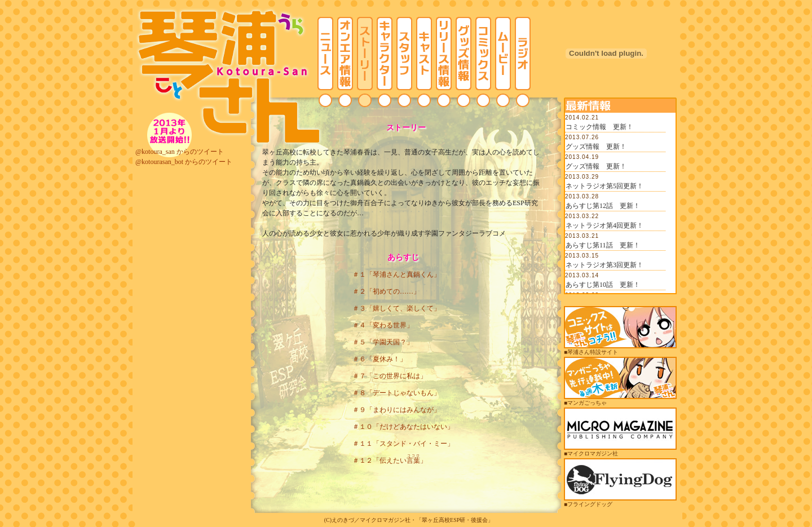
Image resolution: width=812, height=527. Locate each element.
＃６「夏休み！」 (379, 359)
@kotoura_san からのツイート (180, 152)
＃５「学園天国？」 (383, 342)
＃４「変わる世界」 (383, 325)
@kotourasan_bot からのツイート (184, 162)
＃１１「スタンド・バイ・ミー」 (403, 444)
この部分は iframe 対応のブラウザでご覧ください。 (620, 203)
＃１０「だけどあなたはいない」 (403, 427)
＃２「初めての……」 (386, 291)
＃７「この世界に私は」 (390, 376)
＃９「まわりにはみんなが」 (396, 410)
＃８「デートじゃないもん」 (396, 393)
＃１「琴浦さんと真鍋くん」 (396, 274)
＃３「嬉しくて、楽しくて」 (396, 308)
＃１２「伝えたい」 (390, 460)
